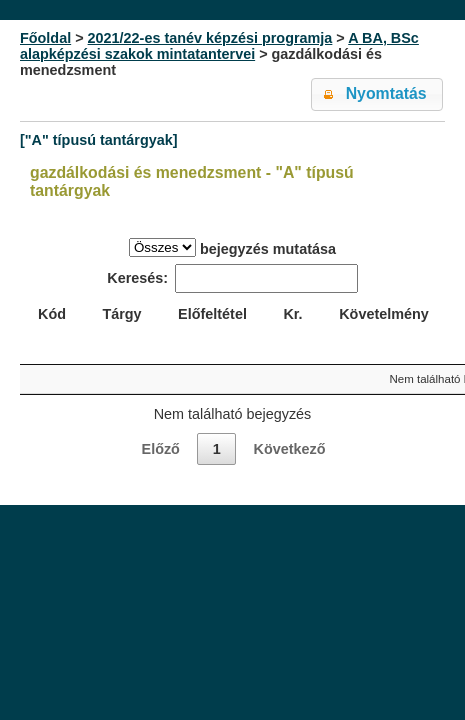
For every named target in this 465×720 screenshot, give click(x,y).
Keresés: (232, 278)
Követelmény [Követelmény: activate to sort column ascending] (384, 314)
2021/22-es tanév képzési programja (210, 38)
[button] (377, 94)
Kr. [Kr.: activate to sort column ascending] (292, 314)
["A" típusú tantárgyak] (99, 140)
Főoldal (45, 38)
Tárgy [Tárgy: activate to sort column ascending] (121, 314)
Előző (161, 449)
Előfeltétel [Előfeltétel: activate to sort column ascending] (212, 314)
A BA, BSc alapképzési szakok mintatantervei (219, 46)
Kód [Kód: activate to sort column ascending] (52, 314)
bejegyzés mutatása (232, 247)
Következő (289, 449)
